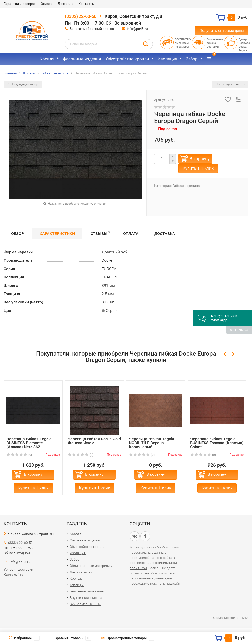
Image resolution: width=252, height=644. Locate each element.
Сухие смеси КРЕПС (85, 604)
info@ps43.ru (137, 29)
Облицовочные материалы (91, 566)
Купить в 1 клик (198, 168)
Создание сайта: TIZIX (231, 618)
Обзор (17, 234)
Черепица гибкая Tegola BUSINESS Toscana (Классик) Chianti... (217, 443)
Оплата (47, 4)
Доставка (66, 4)
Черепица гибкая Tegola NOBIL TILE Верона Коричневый (152, 443)
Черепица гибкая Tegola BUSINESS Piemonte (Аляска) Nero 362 (29, 443)
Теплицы (77, 585)
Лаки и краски (81, 572)
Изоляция (167, 59)
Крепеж (76, 578)
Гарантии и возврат (20, 4)
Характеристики (57, 234)
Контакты (87, 4)
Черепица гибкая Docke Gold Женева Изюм (94, 441)
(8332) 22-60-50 (81, 16)
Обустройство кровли (127, 59)
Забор (192, 59)
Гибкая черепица (186, 186)
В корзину (200, 159)
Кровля (47, 59)
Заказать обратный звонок (92, 29)
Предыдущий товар (23, 84)
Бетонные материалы (87, 591)
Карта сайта (14, 575)
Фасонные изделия (82, 59)
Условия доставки (18, 569)
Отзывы (100, 233)
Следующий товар (230, 84)
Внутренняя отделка (86, 598)
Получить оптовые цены (222, 31)
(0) (19, 455)
